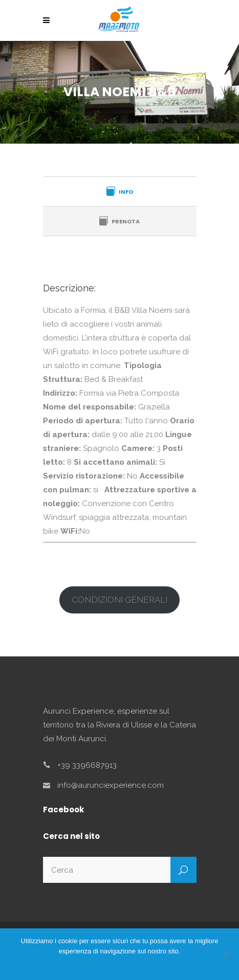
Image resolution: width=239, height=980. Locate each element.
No (137, 964)
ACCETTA (113, 964)
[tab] (120, 191)
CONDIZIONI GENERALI (119, 600)
